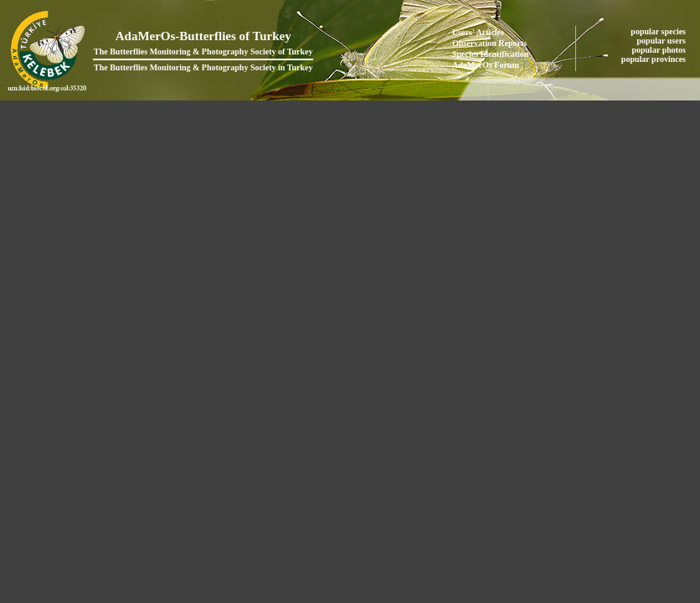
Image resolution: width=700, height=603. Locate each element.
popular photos (659, 50)
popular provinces (655, 59)
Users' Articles (478, 32)
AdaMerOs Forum (486, 65)
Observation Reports (489, 43)
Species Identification (490, 54)
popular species (659, 31)
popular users (663, 41)
